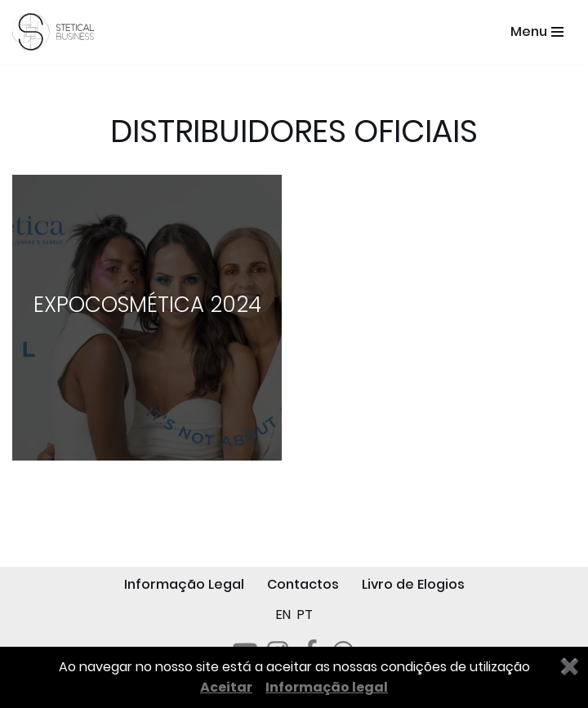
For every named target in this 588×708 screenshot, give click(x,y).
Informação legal (327, 687)
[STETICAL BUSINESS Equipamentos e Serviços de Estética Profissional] (57, 32)
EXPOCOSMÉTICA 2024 (147, 305)
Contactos (303, 584)
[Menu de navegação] (537, 32)
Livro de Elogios (413, 584)
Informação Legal (184, 584)
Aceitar (226, 687)
